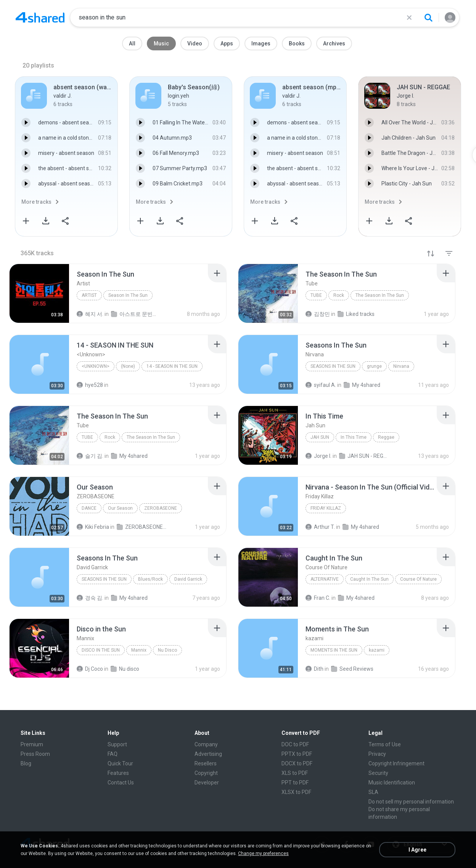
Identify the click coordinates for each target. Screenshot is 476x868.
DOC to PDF (295, 744)
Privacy (377, 754)
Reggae (386, 437)
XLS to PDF (295, 773)
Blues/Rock (150, 579)
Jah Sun (320, 437)
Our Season (120, 508)
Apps (227, 43)
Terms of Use (385, 744)
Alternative (325, 579)
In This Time (354, 437)
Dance (89, 508)
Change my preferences (263, 854)
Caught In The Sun (369, 579)
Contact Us (121, 783)
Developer (207, 783)
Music (161, 43)
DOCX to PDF (297, 763)
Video (195, 43)
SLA (373, 792)
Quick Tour (120, 763)
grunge (374, 366)
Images (261, 43)
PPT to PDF (295, 783)
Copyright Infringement (396, 763)
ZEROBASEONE (161, 508)
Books (297, 43)
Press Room (35, 754)
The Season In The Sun (380, 295)
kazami (377, 650)
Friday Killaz (326, 508)
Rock (339, 295)
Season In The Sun (128, 295)
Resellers (206, 763)
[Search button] (428, 18)
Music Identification (392, 783)
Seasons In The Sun (333, 366)
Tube (316, 295)
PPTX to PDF (297, 754)
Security (378, 773)
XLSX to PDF (296, 792)
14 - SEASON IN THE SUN (172, 366)
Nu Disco (167, 650)
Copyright (206, 773)
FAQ (113, 754)
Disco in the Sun (101, 650)
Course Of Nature (418, 579)
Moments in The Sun (334, 650)
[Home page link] (40, 18)
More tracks (36, 202)
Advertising (208, 754)
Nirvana (401, 366)
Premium (32, 744)
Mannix (139, 650)
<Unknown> (96, 366)
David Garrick (188, 579)
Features (118, 773)
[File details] (39, 293)
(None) (128, 366)
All (132, 43)
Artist (89, 295)
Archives (334, 43)
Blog (26, 763)
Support (117, 744)
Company (206, 744)
